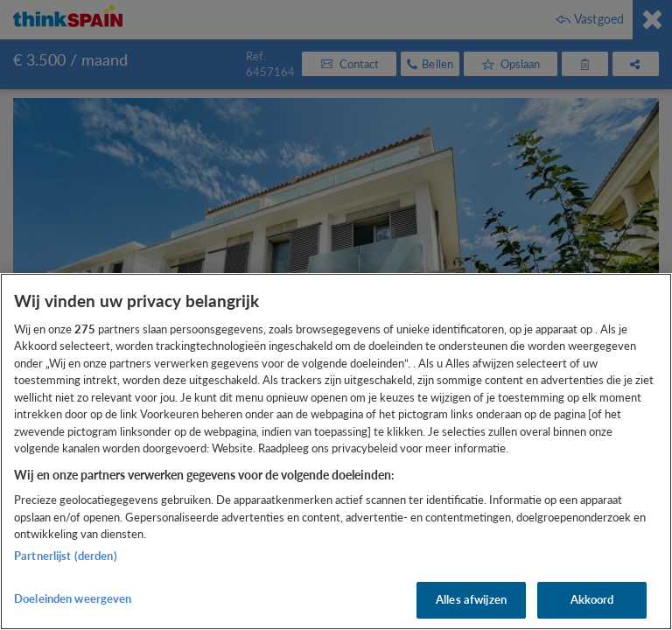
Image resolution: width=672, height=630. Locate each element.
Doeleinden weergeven (73, 598)
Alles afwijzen (471, 599)
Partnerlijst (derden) (66, 556)
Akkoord (592, 599)
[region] (336, 451)
